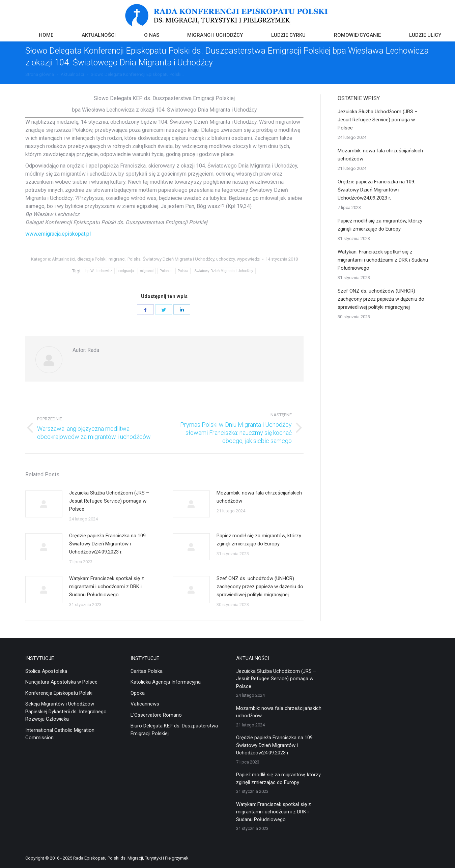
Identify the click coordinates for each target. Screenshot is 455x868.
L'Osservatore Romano (156, 715)
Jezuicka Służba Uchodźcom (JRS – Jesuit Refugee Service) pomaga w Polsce (109, 501)
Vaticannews (145, 704)
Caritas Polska (147, 671)
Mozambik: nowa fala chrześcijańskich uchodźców (259, 497)
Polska (134, 259)
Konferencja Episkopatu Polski (59, 693)
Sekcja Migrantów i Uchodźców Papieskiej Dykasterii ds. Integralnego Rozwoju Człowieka (66, 711)
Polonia (165, 271)
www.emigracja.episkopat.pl (58, 234)
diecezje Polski (92, 259)
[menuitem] (46, 36)
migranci (117, 259)
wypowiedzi (249, 259)
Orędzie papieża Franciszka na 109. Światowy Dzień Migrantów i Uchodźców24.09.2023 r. (108, 544)
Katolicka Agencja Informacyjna (166, 682)
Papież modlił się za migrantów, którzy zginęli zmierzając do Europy (259, 540)
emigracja (126, 271)
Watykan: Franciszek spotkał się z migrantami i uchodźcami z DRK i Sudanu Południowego (107, 587)
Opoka (138, 693)
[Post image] (44, 504)
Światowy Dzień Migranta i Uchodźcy (178, 259)
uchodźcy (225, 259)
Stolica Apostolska (46, 671)
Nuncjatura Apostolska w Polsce (61, 682)
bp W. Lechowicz (99, 271)
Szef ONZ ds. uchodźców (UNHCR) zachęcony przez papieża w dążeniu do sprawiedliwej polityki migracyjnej (260, 587)
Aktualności (64, 259)
